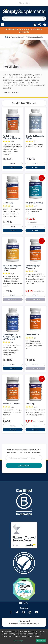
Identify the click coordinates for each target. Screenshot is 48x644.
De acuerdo (41, 641)
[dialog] (24, 637)
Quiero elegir (18, 641)
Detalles (13, 163)
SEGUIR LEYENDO (11, 92)
